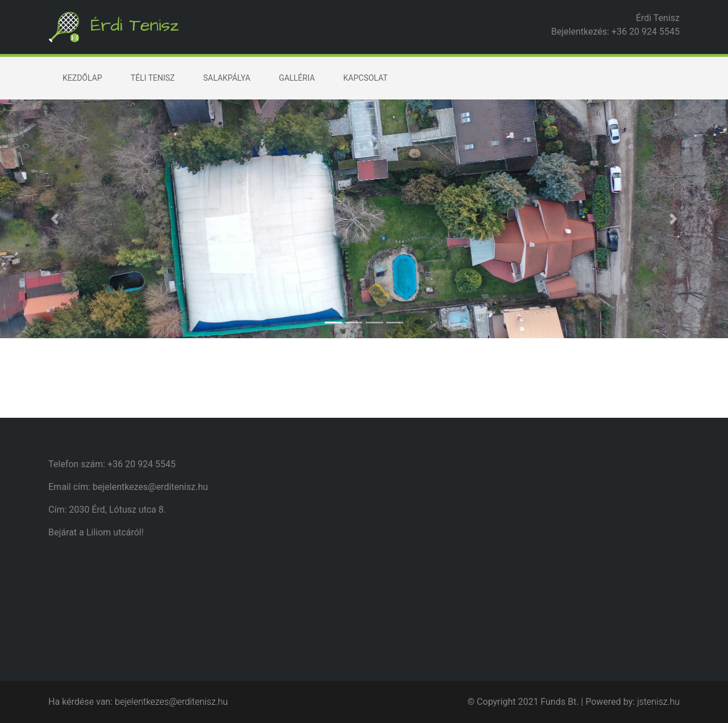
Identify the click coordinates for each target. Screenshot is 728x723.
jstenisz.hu (658, 702)
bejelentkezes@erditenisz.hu (171, 702)
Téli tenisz (153, 78)
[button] (55, 219)
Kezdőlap (82, 78)
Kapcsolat (366, 78)
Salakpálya (227, 78)
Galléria (297, 78)
